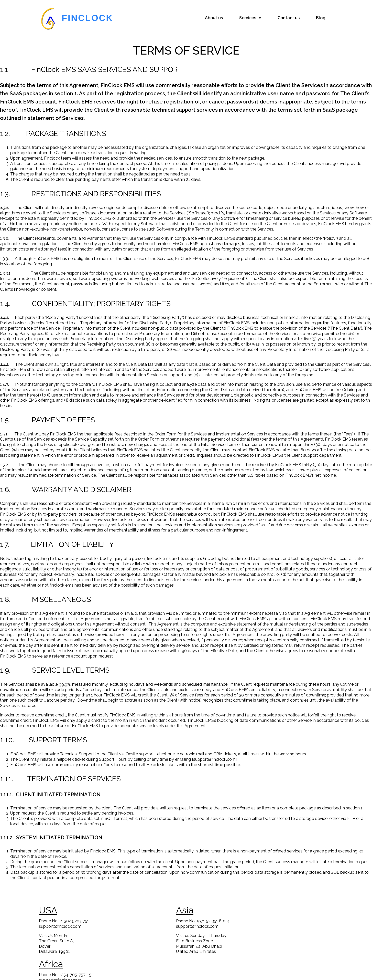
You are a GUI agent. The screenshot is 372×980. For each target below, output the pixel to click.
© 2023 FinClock (186, 972)
